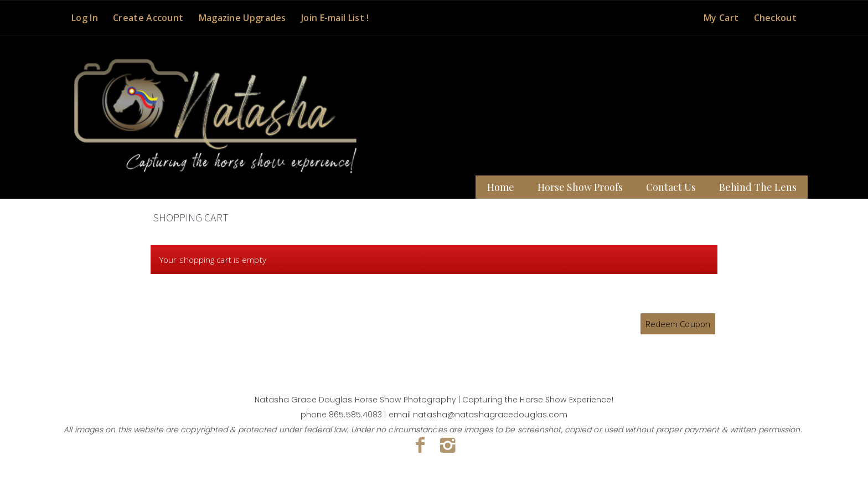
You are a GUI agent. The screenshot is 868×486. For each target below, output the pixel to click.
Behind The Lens (758, 187)
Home (501, 187)
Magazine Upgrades (242, 18)
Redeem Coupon (678, 324)
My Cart (722, 18)
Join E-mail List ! (335, 18)
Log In (85, 18)
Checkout (775, 18)
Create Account (148, 18)
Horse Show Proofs (580, 187)
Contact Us (671, 187)
